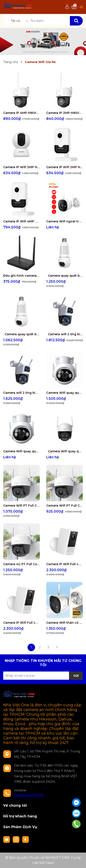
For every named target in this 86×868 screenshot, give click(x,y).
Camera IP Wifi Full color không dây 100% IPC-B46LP (21, 623)
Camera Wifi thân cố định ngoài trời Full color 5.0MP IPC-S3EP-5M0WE (64, 623)
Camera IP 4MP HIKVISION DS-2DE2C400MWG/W (21, 113)
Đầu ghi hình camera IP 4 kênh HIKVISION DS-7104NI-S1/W (21, 276)
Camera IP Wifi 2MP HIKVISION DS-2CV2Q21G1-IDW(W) (21, 167)
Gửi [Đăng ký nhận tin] (76, 676)
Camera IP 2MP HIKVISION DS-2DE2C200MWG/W (64, 113)
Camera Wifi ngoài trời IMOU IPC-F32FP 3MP (64, 221)
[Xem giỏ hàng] (74, 7)
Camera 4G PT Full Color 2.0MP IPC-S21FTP (21, 564)
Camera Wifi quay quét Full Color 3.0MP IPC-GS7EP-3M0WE (21, 451)
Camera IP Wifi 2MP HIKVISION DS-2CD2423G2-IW (64, 167)
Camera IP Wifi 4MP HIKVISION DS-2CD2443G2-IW (21, 221)
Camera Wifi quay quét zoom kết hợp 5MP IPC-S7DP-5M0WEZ (64, 451)
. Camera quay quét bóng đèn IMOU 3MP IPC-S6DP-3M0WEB (21, 334)
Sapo (50, 863)
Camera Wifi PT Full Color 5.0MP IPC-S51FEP (21, 506)
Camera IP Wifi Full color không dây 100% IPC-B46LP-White (64, 564)
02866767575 (29, 796)
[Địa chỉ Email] (43, 676)
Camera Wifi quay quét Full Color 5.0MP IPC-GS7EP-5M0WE (64, 393)
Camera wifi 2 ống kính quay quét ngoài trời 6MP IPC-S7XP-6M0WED (21, 393)
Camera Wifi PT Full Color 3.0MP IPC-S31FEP (64, 506)
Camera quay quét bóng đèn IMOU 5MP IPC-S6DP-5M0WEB (64, 276)
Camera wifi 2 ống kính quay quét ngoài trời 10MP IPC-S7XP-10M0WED (64, 334)
